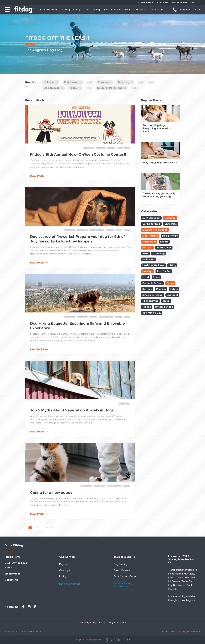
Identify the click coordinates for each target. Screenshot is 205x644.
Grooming (159, 254)
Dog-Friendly (112, 10)
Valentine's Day (152, 313)
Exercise (105, 82)
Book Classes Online (125, 576)
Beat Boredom (49, 10)
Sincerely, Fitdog (152, 295)
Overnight (65, 570)
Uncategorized (164, 307)
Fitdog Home (13, 557)
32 (47, 528)
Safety (174, 289)
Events (164, 242)
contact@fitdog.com (90, 623)
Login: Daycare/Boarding (153, 2)
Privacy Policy (11, 632)
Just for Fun (158, 10)
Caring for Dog (71, 10)
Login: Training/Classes (186, 2)
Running (161, 289)
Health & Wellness (135, 10)
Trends (147, 307)
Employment (12, 574)
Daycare (64, 564)
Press (156, 277)
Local (146, 277)
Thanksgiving (150, 301)
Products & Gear (152, 283)
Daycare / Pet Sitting (112, 88)
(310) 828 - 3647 (189, 10)
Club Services (67, 557)
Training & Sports (124, 557)
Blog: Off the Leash (17, 563)
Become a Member (70, 584)
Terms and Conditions (31, 632)
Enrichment (73, 82)
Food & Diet (164, 248)
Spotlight (172, 295)
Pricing (63, 576)
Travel (166, 301)
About (9, 568)
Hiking (172, 265)
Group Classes (122, 570)
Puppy (75, 88)
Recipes (147, 289)
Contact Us (12, 580)
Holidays (51, 82)
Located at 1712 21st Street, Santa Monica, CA (181, 560)
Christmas (171, 224)
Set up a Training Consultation (123, 585)
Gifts (145, 254)
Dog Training (92, 10)
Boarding (125, 82)
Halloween (149, 259)
